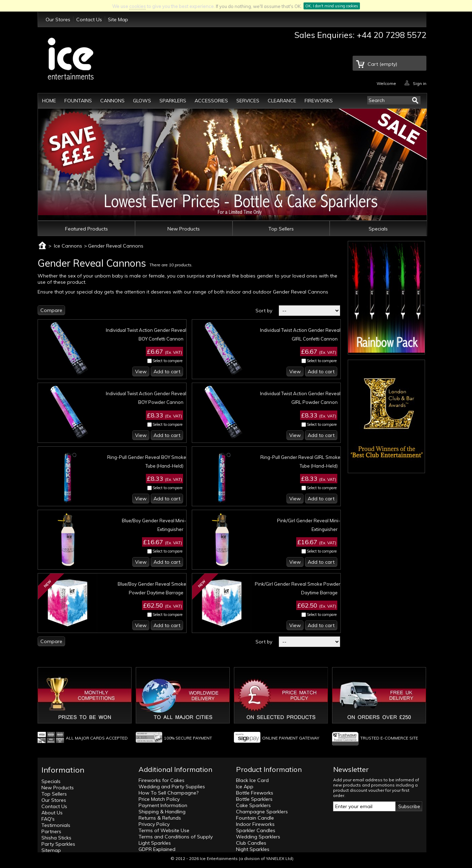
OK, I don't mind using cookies (332, 6)
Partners (51, 831)
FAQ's (48, 819)
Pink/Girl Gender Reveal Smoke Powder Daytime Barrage (298, 588)
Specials (378, 229)
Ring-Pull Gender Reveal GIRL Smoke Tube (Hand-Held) (300, 462)
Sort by (264, 311)
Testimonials (56, 825)
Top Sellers (281, 229)
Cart (382, 64)
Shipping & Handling (162, 812)
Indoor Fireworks (255, 824)
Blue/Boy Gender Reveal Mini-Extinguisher (154, 525)
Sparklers (173, 101)
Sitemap (51, 850)
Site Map (118, 19)
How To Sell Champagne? (168, 793)
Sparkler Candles (256, 830)
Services (248, 101)
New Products (184, 229)
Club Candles (251, 843)
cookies (137, 6)
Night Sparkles (253, 849)
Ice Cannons (68, 246)
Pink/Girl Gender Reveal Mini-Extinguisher (309, 525)
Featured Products (86, 229)
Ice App (245, 787)
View (141, 372)
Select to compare (167, 361)
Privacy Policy (154, 824)
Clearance (282, 101)
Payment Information (163, 805)
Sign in (420, 83)
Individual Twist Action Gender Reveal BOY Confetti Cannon (146, 334)
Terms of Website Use (164, 830)
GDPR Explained (157, 849)
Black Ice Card (252, 780)
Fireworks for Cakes (162, 780)
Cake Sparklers (253, 805)
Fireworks (319, 101)
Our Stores (58, 19)
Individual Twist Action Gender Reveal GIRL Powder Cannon (300, 398)
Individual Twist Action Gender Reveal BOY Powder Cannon (146, 398)
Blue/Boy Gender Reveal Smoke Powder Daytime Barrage (152, 588)
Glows (142, 101)
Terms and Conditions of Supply (176, 837)
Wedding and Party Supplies (172, 787)
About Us (52, 813)
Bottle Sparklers (254, 799)
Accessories (211, 101)
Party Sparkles (58, 844)
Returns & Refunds (160, 818)
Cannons (112, 101)
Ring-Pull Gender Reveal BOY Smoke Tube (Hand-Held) (147, 462)
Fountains (78, 101)
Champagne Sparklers (262, 812)
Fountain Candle (255, 818)
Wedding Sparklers (258, 837)
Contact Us (89, 19)
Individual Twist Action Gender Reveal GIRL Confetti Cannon (300, 334)
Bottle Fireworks (255, 793)
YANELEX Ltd (279, 858)
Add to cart (167, 372)
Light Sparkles (155, 843)
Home (49, 101)
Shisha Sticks (56, 838)
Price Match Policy (159, 799)
